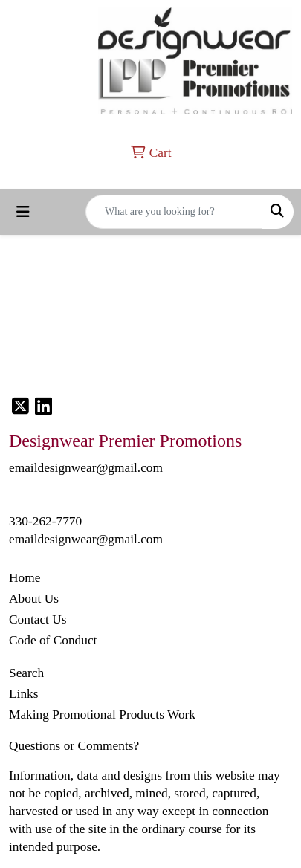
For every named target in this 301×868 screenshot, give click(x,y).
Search (26, 673)
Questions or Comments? (74, 746)
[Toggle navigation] (23, 212)
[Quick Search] (174, 212)
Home (25, 578)
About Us (34, 599)
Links (23, 694)
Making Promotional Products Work (102, 715)
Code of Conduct (53, 640)
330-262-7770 (45, 521)
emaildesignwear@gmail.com (86, 539)
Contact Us (38, 619)
